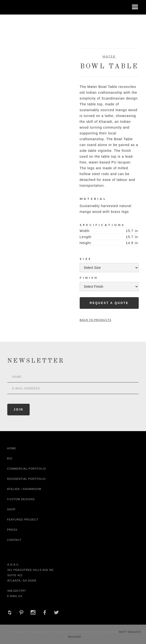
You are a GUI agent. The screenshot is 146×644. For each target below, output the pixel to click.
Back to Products (95, 320)
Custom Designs (21, 499)
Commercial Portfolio (27, 469)
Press (12, 530)
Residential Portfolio (26, 479)
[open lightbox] (22, 70)
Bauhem (74, 637)
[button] (135, 7)
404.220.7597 (17, 591)
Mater (109, 56)
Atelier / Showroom (24, 489)
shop (11, 509)
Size (86, 259)
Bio (10, 458)
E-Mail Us (15, 596)
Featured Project (23, 520)
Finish (89, 278)
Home (12, 448)
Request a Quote (109, 303)
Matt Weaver (130, 632)
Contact (14, 540)
